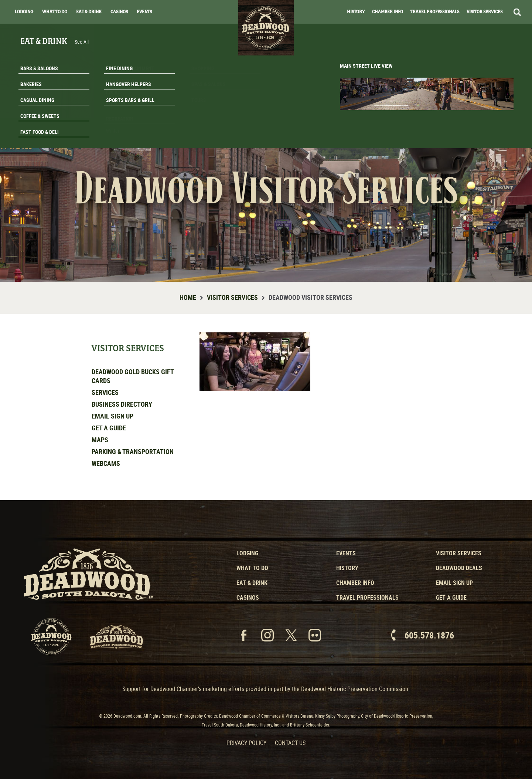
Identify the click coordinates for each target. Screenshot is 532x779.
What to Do (252, 568)
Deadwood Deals (459, 568)
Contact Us (290, 743)
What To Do (55, 12)
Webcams (106, 463)
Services (105, 392)
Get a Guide (109, 428)
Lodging (24, 12)
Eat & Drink (89, 12)
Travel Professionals (435, 12)
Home (188, 297)
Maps (100, 440)
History (356, 12)
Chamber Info (388, 12)
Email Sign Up (112, 416)
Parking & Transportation (133, 451)
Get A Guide (487, 138)
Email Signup (487, 120)
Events (144, 12)
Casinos (119, 12)
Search (517, 12)
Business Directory (122, 404)
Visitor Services (485, 12)
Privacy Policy (246, 743)
